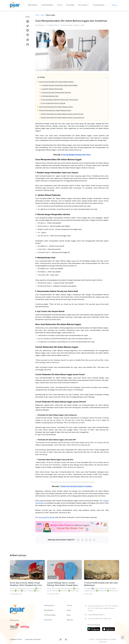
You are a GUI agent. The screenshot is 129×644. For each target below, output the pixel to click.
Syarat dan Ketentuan (33, 639)
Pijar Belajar (50, 517)
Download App (99, 5)
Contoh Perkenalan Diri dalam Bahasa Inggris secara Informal (62, 118)
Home (37, 15)
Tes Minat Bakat (50, 615)
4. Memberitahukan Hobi (49, 96)
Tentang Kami (49, 606)
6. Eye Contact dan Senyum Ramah (53, 103)
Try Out (69, 606)
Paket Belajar (49, 610)
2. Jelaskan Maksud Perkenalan (52, 89)
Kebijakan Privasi (16, 639)
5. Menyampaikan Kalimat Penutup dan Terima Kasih (59, 100)
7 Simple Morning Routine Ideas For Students (76, 486)
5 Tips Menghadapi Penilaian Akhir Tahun (76, 155)
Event (69, 610)
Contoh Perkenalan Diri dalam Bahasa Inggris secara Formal (62, 114)
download (42, 517)
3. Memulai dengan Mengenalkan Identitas (56, 92)
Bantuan (70, 620)
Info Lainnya (83, 5)
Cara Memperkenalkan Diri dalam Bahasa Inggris (56, 82)
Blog (43, 15)
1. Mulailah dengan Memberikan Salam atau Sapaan (59, 85)
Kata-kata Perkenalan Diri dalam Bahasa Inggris (56, 107)
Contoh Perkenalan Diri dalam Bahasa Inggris (55, 110)
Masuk (114, 5)
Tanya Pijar (48, 620)
